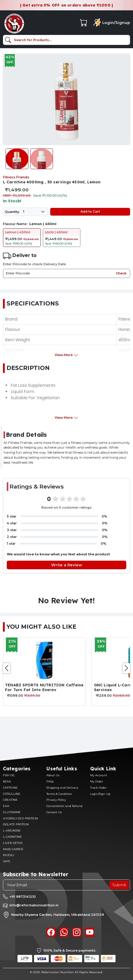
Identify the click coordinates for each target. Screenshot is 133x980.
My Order (97, 781)
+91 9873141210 (23, 897)
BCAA (7, 781)
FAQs (50, 781)
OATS (7, 861)
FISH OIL (9, 775)
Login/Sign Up (100, 794)
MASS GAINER (13, 849)
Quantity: (12, 212)
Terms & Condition (59, 794)
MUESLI (9, 855)
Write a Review (67, 565)
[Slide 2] (42, 159)
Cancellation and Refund (64, 806)
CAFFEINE (10, 788)
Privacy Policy (56, 800)
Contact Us (54, 812)
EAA (6, 806)
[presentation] (7, 668)
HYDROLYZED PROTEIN (20, 818)
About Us (53, 775)
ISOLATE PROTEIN (16, 824)
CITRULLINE (12, 794)
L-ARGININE (12, 831)
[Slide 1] (17, 159)
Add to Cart (90, 211)
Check (121, 273)
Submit (119, 885)
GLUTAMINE (12, 812)
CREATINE (10, 800)
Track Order (98, 788)
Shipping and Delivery (62, 788)
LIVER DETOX (13, 843)
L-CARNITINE (12, 837)
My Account (99, 775)
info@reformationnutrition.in (34, 905)
